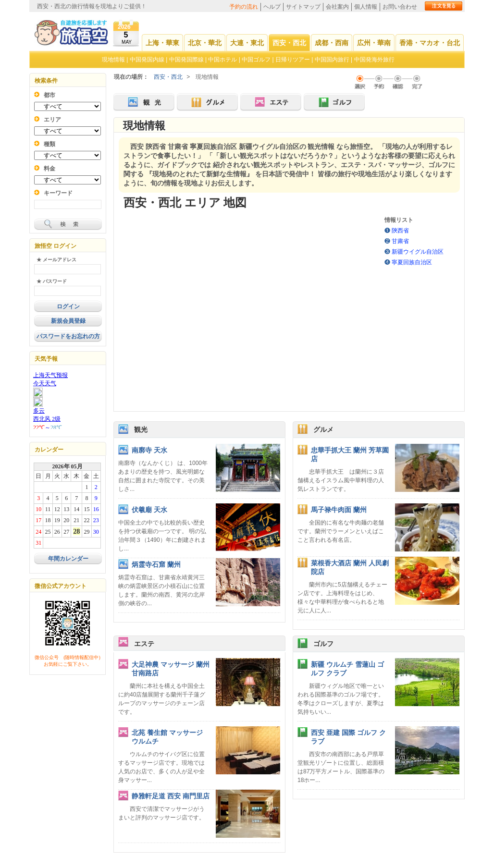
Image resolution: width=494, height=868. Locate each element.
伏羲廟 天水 (149, 510)
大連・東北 (247, 43)
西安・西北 (289, 43)
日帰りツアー (293, 60)
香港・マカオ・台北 (430, 43)
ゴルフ (323, 644)
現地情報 (113, 60)
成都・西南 (332, 43)
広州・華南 (374, 43)
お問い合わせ (400, 7)
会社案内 (337, 7)
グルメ (323, 429)
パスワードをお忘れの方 (68, 336)
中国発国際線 (186, 60)
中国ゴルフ (257, 60)
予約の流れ (244, 7)
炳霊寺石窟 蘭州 (156, 564)
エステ (144, 644)
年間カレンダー (68, 559)
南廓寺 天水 (149, 450)
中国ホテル (222, 60)
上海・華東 (162, 43)
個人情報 (366, 7)
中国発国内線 (147, 60)
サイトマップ (303, 7)
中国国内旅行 (332, 60)
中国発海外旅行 (374, 60)
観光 (141, 429)
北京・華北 (205, 43)
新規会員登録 (68, 321)
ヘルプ (272, 7)
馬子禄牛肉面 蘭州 (339, 510)
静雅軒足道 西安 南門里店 (171, 796)
